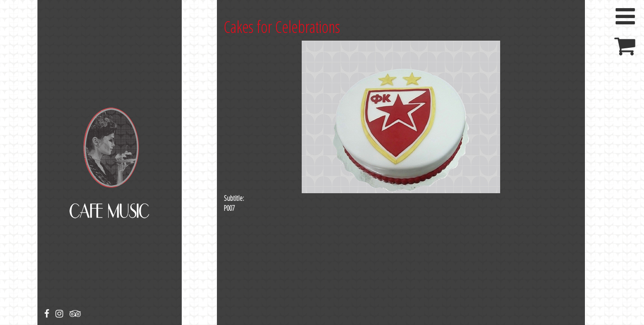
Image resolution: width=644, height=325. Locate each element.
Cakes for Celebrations (282, 27)
